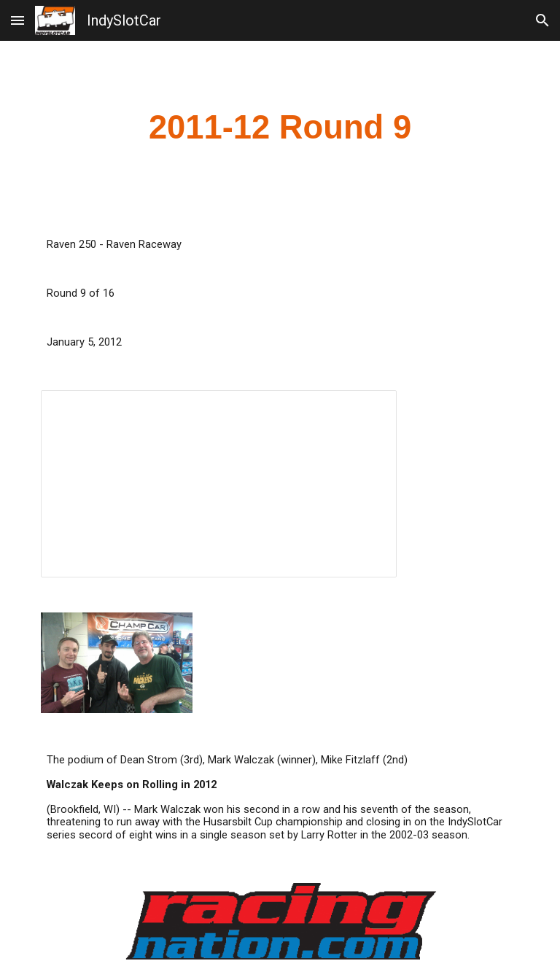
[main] (280, 128)
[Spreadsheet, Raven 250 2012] (218, 484)
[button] (17, 20)
